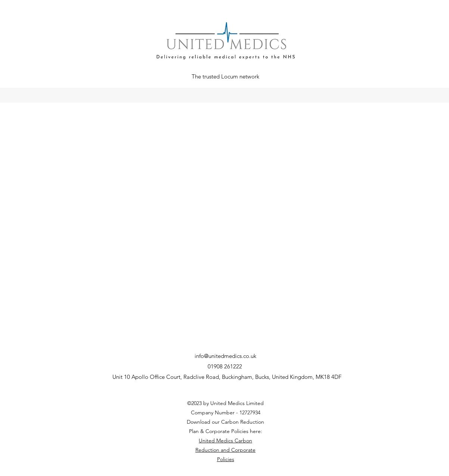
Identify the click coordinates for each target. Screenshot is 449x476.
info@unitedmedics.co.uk (225, 356)
